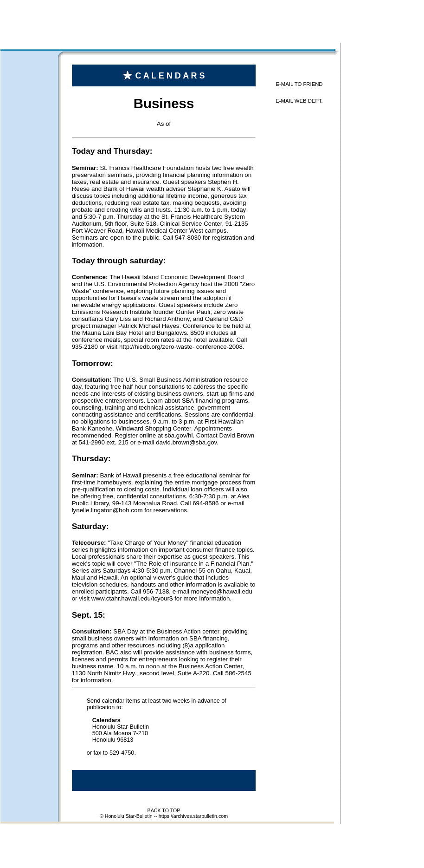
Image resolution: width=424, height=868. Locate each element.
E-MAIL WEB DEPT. (299, 101)
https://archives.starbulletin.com (193, 816)
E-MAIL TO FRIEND (299, 84)
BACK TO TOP (164, 810)
